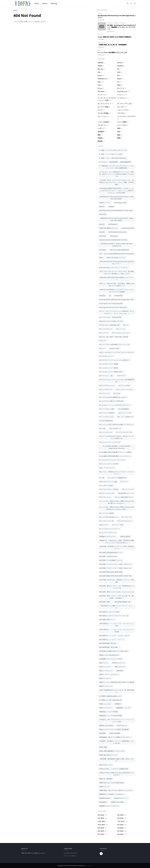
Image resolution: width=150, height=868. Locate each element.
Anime (99, 42)
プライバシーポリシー (71, 856)
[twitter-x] (128, 3)
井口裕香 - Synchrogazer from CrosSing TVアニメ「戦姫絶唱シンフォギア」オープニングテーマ (122, 27)
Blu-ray (104, 42)
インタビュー (116, 23)
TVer (99, 50)
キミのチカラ (89, 865)
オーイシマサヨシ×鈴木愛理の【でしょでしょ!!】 (112, 52)
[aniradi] (125, 3)
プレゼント (123, 23)
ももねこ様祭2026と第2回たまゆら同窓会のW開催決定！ (115, 37)
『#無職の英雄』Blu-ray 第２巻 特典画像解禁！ (113, 45)
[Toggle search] (135, 3)
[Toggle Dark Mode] (132, 3)
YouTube (110, 23)
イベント (100, 13)
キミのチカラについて (71, 853)
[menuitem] (37, 3)
